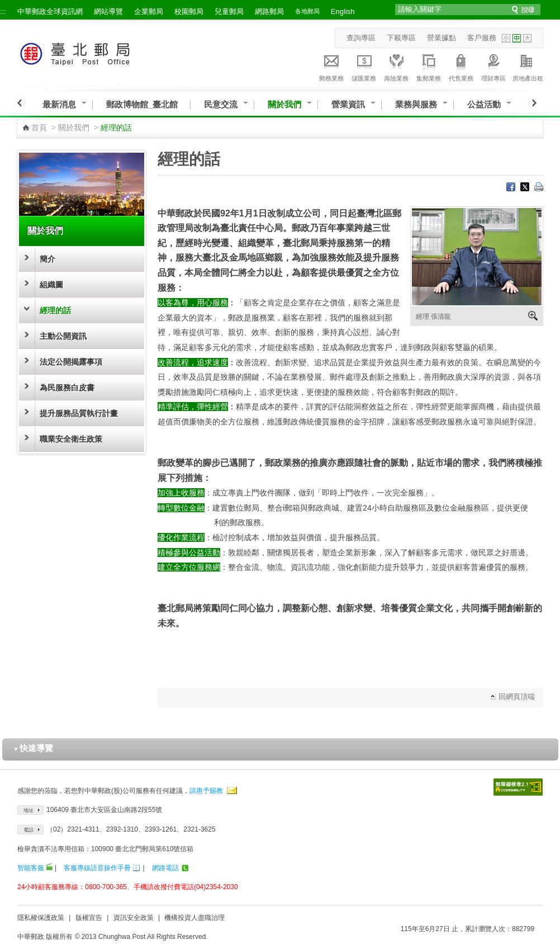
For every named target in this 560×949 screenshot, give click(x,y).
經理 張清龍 (433, 317)
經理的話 (55, 310)
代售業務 (461, 66)
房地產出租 (528, 66)
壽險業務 (396, 66)
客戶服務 (482, 38)
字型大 (527, 38)
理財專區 (493, 66)
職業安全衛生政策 (71, 439)
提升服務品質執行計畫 (79, 413)
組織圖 (51, 285)
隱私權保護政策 (41, 918)
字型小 (506, 38)
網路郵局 (269, 11)
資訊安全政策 (134, 918)
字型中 (517, 38)
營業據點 (442, 38)
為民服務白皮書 (67, 388)
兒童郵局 (229, 11)
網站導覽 (108, 11)
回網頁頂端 (517, 697)
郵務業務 (331, 66)
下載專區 (401, 38)
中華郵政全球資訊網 (50, 11)
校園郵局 (189, 11)
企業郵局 (149, 11)
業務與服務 (416, 104)
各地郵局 (307, 11)
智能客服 (31, 868)
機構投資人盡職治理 (194, 918)
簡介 (48, 259)
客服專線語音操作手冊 (97, 868)
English (343, 11)
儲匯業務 (364, 66)
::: (3, 11)
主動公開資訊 (63, 336)
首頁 (39, 128)
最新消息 (59, 104)
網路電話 (165, 868)
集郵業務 (429, 66)
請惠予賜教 (206, 791)
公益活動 (484, 104)
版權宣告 (89, 918)
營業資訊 (348, 104)
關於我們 (284, 104)
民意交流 (221, 104)
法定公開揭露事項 (71, 362)
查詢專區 (361, 38)
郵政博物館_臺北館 (142, 104)
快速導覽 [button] (34, 748)
